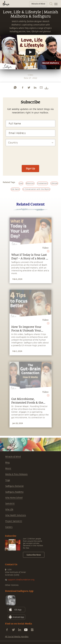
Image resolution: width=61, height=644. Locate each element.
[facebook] (23, 87)
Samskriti (10, 504)
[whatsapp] (15, 87)
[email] (41, 87)
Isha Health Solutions (16, 515)
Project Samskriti (14, 521)
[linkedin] (35, 87)
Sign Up (30, 168)
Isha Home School (14, 498)
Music (8, 468)
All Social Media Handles (17, 637)
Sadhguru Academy (14, 492)
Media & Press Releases (16, 474)
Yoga (8, 480)
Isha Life (9, 509)
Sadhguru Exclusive (14, 486)
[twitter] (29, 87)
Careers (9, 527)
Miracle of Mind (13, 457)
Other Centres (12, 585)
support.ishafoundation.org (21, 580)
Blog (7, 463)
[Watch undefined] (31, 52)
